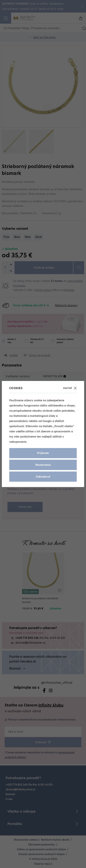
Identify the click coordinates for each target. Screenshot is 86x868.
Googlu (47, 421)
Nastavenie (43, 465)
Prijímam (43, 453)
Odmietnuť (43, 477)
